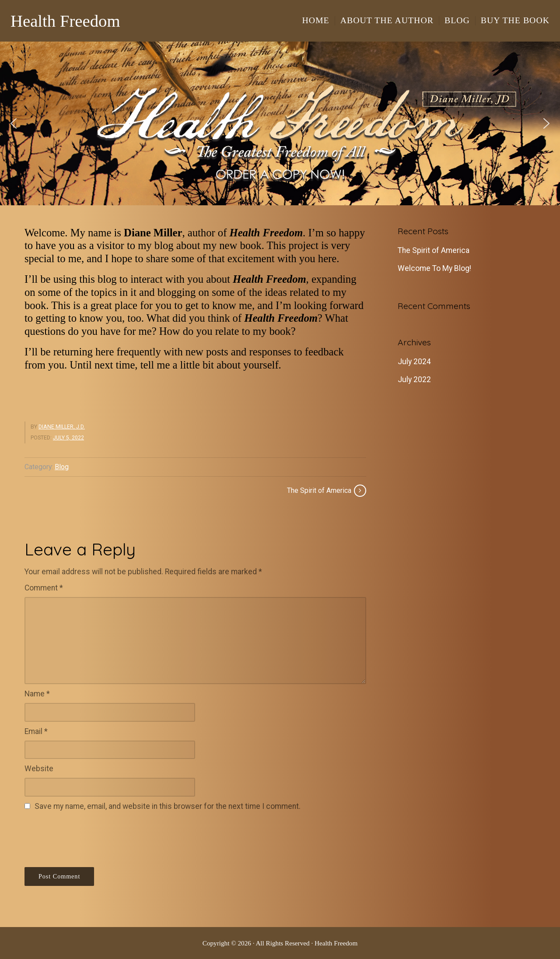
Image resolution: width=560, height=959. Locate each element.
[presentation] (91, 838)
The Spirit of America (434, 250)
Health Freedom (65, 21)
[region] (280, 123)
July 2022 (414, 379)
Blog (62, 467)
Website (39, 769)
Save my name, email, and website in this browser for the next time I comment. (168, 806)
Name (37, 694)
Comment (44, 588)
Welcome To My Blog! (434, 268)
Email (36, 731)
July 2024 (414, 362)
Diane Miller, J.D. (62, 427)
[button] (280, 123)
